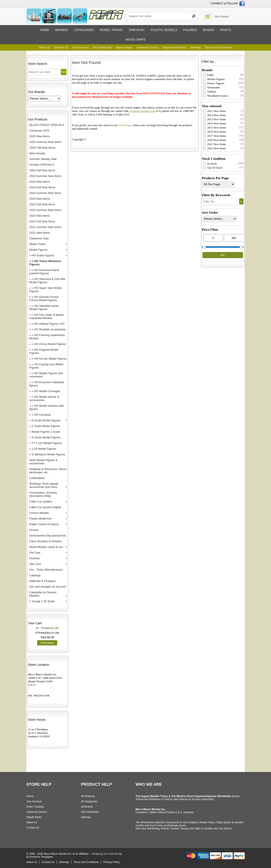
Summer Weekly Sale (43, 159)
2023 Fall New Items (42, 187)
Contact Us (61, 47)
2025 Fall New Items (42, 148)
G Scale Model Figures (46, 437)
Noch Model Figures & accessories (44, 462)
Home (45, 30)
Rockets (35, 558)
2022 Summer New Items (46, 210)
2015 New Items (214, 128)
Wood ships (135, 39)
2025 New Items (40, 136)
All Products (88, 796)
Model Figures (38, 250)
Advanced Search (148, 47)
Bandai (209, 30)
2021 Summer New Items (46, 227)
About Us (44, 47)
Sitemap (86, 817)
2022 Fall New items (42, 204)
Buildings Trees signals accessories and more (44, 485)
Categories (84, 30)
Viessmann (211, 87)
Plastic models (164, 30)
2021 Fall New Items (42, 221)
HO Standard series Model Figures (44, 307)
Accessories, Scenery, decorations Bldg (43, 494)
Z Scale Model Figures (46, 426)
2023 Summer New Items (46, 193)
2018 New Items (214, 140)
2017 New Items (214, 136)
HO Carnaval (42, 415)
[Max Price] (234, 238)
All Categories (89, 801)
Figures (190, 30)
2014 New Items (214, 123)
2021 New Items (40, 233)
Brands (62, 30)
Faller (208, 75)
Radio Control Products (44, 524)
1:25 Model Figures (44, 449)
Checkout (47, 643)
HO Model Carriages (47, 391)
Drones (34, 530)
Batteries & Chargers (43, 581)
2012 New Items (214, 115)
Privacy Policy (111, 862)
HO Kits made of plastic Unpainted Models (47, 316)
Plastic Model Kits (41, 519)
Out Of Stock (213, 168)
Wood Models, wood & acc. (47, 547)
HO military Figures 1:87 (49, 324)
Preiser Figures (214, 83)
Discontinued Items (175, 47)
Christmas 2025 (39, 131)
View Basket (222, 17)
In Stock (210, 164)
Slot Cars (35, 564)
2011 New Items (214, 111)
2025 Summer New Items (46, 142)
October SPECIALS (42, 165)
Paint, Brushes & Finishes (46, 541)
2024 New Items (40, 182)
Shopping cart (50, 628)
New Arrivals (37, 153)
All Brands (87, 807)
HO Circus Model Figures (50, 344)
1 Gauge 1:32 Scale (42, 601)
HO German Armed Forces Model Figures (44, 298)
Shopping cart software (105, 854)
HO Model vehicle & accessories (44, 398)
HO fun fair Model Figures (50, 359)
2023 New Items (40, 199)
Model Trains (38, 244)
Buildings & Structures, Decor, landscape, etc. (48, 471)
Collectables (37, 478)
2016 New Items (214, 132)
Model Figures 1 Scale (46, 432)
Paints (226, 30)
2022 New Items (40, 216)
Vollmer (210, 92)
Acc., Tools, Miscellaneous (46, 570)
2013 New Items (214, 119)
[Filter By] (220, 202)
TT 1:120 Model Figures (47, 443)
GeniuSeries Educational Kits (48, 536)
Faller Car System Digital (45, 507)
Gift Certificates (102, 47)
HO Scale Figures (43, 255)
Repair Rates (124, 47)
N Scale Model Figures (46, 420)
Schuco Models (39, 513)
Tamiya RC (137, 30)
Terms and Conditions (219, 47)
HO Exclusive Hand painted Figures (44, 272)
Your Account (80, 47)
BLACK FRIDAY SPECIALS (47, 125)
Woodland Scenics (216, 96)
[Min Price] (213, 238)
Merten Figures (214, 79)
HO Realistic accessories (50, 329)
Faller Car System (41, 502)
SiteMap (196, 47)
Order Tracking (35, 807)
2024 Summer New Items (46, 176)
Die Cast (35, 553)
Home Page (125, 125)
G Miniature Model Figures (48, 454)
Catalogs (35, 575)
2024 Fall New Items (42, 170)
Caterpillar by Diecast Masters (43, 594)
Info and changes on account (48, 587)
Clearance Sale (39, 238)
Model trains (111, 30)
